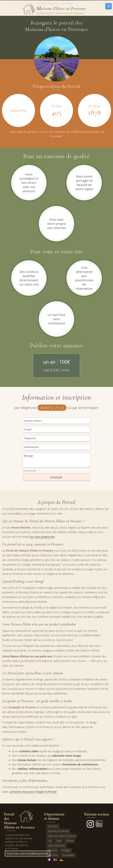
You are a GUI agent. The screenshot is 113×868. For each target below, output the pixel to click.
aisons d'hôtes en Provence (61, 9)
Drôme (70, 841)
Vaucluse (53, 826)
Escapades (68, 855)
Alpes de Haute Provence (62, 836)
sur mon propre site (42, 537)
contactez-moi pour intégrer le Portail (33, 792)
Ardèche (53, 850)
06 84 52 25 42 (52, 408)
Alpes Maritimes (57, 846)
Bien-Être (53, 855)
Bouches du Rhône (58, 831)
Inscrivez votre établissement (27, 854)
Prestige (66, 850)
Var (50, 841)
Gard (59, 841)
